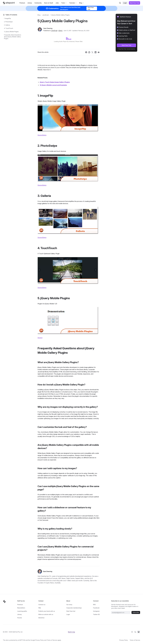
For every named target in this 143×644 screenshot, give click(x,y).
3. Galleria (7, 25)
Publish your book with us (47, 611)
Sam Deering (48, 28)
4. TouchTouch (9, 28)
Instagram (96, 611)
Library (30, 3)
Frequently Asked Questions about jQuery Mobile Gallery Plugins (13, 37)
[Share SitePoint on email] (99, 52)
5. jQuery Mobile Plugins (11, 32)
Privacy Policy (40, 640)
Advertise (41, 618)
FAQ (40, 608)
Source (40, 135)
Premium (22, 3)
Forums (20, 618)
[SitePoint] (9, 3)
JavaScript (46, 15)
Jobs (57, 3)
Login (125, 3)
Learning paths (22, 611)
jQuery (60, 30)
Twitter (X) (96, 614)
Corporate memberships (74, 608)
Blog (39, 15)
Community (38, 3)
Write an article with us (46, 614)
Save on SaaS (49, 3)
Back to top (71, 632)
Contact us (42, 605)
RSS (94, 605)
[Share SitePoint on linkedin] (95, 52)
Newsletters (21, 608)
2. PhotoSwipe (8, 22)
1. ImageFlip (7, 18)
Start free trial (91, 8)
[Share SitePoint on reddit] (89, 52)
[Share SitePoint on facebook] (86, 52)
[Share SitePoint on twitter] (92, 52)
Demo (44, 135)
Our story (69, 605)
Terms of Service (52, 640)
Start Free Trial (134, 3)
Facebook (96, 608)
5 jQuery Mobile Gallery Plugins (60, 15)
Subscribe (136, 612)
